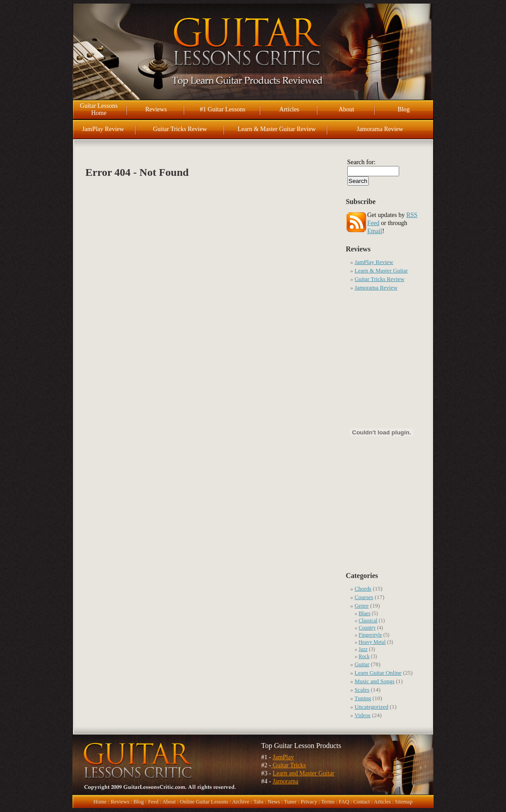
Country (367, 628)
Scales (362, 690)
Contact (361, 802)
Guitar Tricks (289, 765)
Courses (364, 597)
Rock (364, 657)
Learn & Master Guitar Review (277, 129)
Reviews (156, 109)
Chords (363, 589)
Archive (241, 802)
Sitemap (404, 802)
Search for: (362, 162)
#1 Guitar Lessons (223, 109)
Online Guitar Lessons (204, 802)
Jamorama (286, 781)
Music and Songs (374, 681)
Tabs (259, 802)
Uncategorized (371, 707)
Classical (368, 621)
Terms (328, 802)
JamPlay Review (103, 129)
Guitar (362, 664)
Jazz (363, 649)
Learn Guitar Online (378, 673)
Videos (363, 715)
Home (100, 802)
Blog (403, 109)
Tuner (290, 802)
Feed (153, 802)
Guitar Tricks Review (180, 129)
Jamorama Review (380, 129)
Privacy (309, 802)
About (347, 109)
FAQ (344, 802)
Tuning (363, 698)
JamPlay (283, 757)
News (274, 802)
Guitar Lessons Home (99, 109)
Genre (362, 606)
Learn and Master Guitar (304, 773)
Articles (289, 109)
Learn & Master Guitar (381, 270)
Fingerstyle (370, 635)
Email (375, 231)
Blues (365, 614)
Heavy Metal (372, 642)
